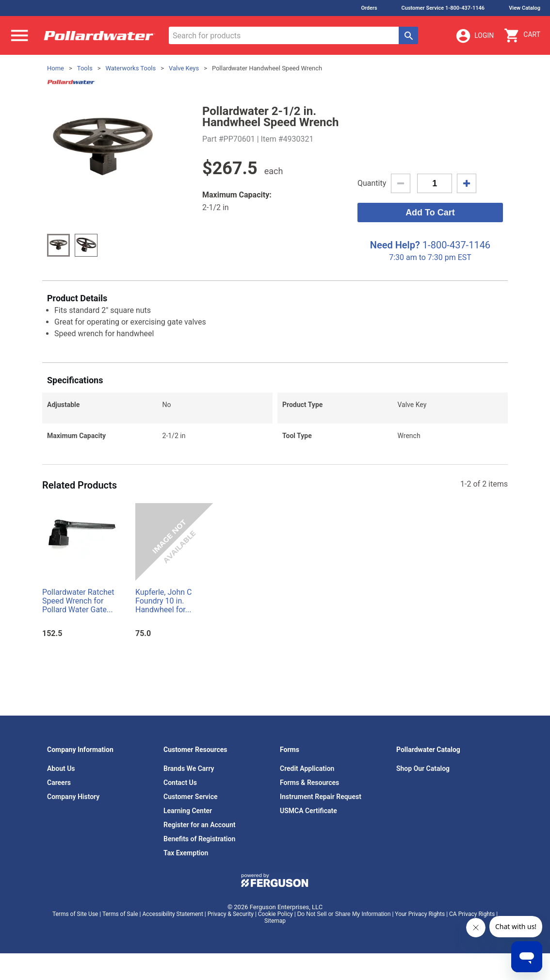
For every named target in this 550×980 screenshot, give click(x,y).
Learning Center (188, 811)
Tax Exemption (186, 853)
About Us (61, 768)
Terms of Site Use (75, 914)
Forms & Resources (309, 783)
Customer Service (191, 797)
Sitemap (275, 921)
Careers (59, 783)
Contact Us (180, 783)
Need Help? (395, 245)
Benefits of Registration (199, 839)
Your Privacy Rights (420, 914)
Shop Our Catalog (423, 768)
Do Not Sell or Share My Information (344, 914)
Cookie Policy (275, 914)
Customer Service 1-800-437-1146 (443, 8)
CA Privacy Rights (472, 914)
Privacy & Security (231, 914)
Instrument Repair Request (321, 797)
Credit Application (307, 768)
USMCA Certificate (308, 811)
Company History (73, 797)
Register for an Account (199, 825)
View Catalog (525, 8)
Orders (369, 8)
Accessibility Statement (172, 914)
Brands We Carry (189, 768)
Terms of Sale (120, 914)
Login (474, 36)
